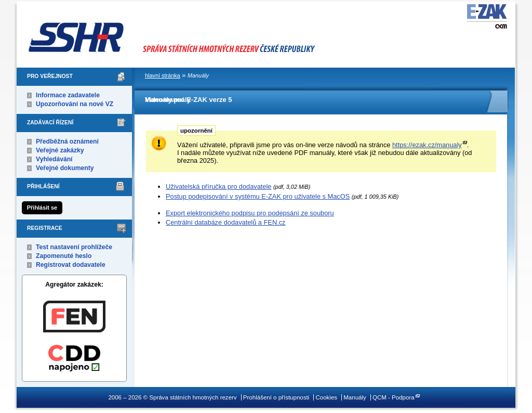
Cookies (326, 397)
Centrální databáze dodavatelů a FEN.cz (225, 222)
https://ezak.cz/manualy (427, 145)
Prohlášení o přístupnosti (276, 397)
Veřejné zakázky (60, 150)
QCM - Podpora (394, 397)
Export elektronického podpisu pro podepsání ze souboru (250, 213)
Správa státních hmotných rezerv (201, 32)
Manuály (355, 397)
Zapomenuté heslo (64, 256)
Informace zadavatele (68, 95)
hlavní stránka (163, 75)
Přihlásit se (42, 208)
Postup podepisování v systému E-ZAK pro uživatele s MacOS (258, 196)
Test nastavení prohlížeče (74, 247)
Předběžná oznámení (67, 141)
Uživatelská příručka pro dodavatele (218, 186)
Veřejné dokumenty (65, 168)
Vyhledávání (54, 159)
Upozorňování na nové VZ (75, 104)
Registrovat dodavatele (71, 265)
